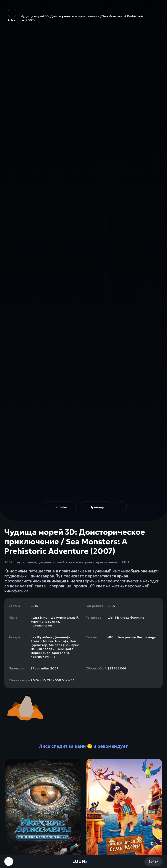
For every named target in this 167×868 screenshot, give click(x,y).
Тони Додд (65, 649)
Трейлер (97, 507)
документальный (51, 562)
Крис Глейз (60, 653)
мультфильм (26, 562)
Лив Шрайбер (41, 637)
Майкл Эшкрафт (56, 641)
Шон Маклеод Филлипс (126, 618)
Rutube (61, 507)
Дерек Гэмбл (40, 653)
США (126, 562)
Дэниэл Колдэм (43, 649)
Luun (79, 861)
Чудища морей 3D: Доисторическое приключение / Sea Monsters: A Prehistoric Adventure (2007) (76, 15)
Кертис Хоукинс (43, 657)
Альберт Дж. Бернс (64, 645)
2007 (8, 562)
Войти (154, 861)
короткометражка (80, 562)
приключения (107, 562)
